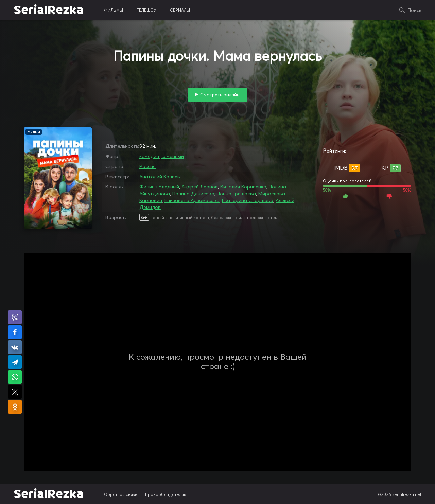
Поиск (415, 10)
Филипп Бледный (159, 187)
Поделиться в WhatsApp (15, 377)
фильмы (114, 10)
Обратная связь (121, 494)
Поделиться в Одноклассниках (15, 407)
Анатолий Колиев (160, 177)
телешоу (146, 10)
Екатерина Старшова (248, 200)
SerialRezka (49, 10)
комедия (149, 156)
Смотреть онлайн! (220, 95)
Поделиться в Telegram (15, 362)
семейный (173, 156)
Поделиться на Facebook (15, 332)
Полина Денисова (193, 194)
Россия (147, 166)
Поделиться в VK (15, 347)
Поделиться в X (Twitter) (15, 392)
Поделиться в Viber (15, 317)
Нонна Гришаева (236, 194)
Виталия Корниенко (243, 187)
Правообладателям (166, 494)
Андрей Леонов (200, 187)
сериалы (180, 10)
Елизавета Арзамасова (192, 200)
